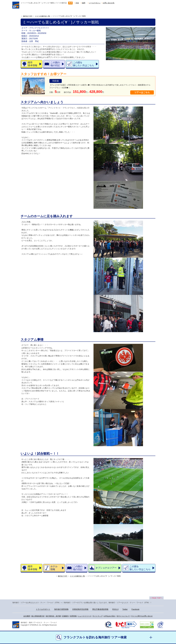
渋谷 (77, 3)
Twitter (125, 609)
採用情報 (73, 616)
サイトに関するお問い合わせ (142, 616)
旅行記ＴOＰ (28, 16)
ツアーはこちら (142, 92)
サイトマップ (97, 616)
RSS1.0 (115, 609)
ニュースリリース (85, 616)
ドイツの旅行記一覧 (42, 16)
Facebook (136, 609)
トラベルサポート (43, 609)
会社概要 (27, 616)
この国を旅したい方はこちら (84, 64)
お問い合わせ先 (109, 3)
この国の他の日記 (55, 64)
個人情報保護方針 (38, 616)
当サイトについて (123, 616)
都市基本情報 (33, 64)
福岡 (84, 3)
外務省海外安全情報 (80, 609)
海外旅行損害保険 (61, 609)
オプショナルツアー (106, 568)
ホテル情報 (54, 568)
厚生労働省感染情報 (100, 609)
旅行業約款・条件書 (53, 616)
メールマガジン (95, 3)
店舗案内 (65, 616)
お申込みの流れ (109, 616)
